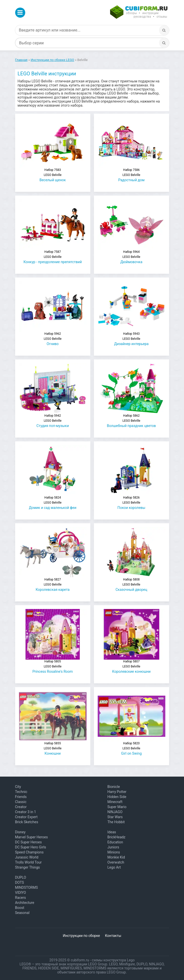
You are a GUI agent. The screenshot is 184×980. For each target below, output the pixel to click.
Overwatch (116, 862)
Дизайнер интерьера (132, 339)
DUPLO (21, 877)
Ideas (112, 832)
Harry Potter (117, 792)
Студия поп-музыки (53, 421)
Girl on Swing (132, 748)
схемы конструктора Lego (113, 960)
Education (115, 842)
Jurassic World (27, 857)
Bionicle (114, 787)
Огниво (53, 339)
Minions (114, 852)
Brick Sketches (27, 822)
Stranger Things (28, 867)
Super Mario (117, 807)
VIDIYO (21, 893)
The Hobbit (116, 822)
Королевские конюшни (132, 667)
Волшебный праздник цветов (132, 421)
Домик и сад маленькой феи (53, 503)
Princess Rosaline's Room (53, 667)
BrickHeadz (116, 837)
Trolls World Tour (29, 862)
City (18, 787)
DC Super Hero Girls (31, 847)
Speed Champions (29, 852)
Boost (20, 908)
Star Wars (115, 817)
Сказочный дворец (132, 585)
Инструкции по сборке (81, 936)
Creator (21, 807)
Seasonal (22, 913)
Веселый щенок (53, 175)
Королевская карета (53, 585)
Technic (21, 792)
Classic (21, 802)
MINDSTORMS (27, 887)
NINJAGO (115, 812)
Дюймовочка (132, 257)
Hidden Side (117, 797)
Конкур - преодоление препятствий (53, 257)
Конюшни (53, 748)
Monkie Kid (116, 857)
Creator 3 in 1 (26, 812)
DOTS (20, 882)
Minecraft (115, 802)
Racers (21, 898)
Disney (20, 832)
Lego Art (114, 867)
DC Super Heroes (29, 842)
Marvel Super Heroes (32, 837)
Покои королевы (132, 503)
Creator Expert (26, 817)
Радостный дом (132, 175)
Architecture (25, 903)
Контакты (113, 936)
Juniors (113, 847)
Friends (21, 797)
